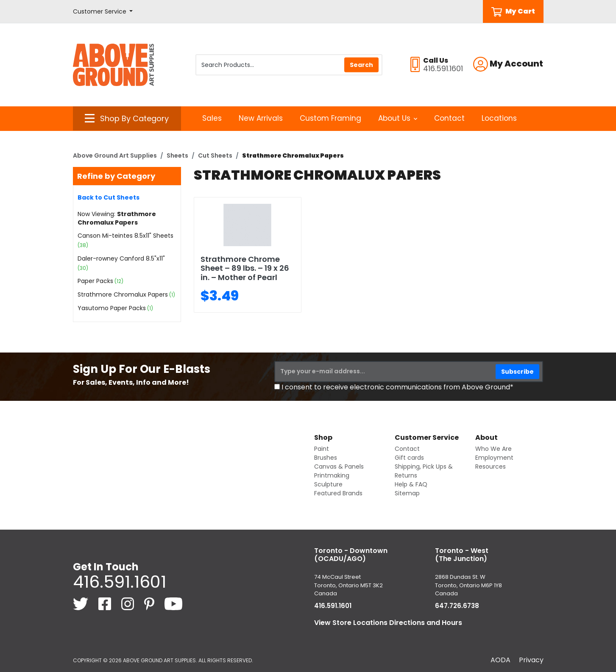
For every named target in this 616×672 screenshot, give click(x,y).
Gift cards (409, 458)
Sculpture (328, 484)
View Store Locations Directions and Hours (388, 623)
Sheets (177, 156)
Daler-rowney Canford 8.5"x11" (121, 258)
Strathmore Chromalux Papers (123, 294)
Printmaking (332, 475)
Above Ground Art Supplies (115, 156)
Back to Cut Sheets (109, 197)
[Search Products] (289, 65)
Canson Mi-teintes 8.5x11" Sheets (125, 236)
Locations (499, 118)
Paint (322, 449)
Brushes (326, 458)
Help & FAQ (411, 484)
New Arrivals (261, 118)
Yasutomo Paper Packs (112, 308)
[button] (103, 12)
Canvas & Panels (339, 467)
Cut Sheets (215, 156)
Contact (449, 118)
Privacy (531, 660)
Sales (212, 118)
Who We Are (493, 449)
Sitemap (407, 493)
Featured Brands (338, 493)
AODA (500, 660)
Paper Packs (95, 281)
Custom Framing (330, 118)
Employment (494, 458)
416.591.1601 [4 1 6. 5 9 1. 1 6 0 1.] (120, 582)
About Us (398, 118)
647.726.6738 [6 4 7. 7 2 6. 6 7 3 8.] (457, 606)
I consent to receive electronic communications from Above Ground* (397, 387)
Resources (491, 467)
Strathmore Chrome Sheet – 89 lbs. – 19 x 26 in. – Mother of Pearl (245, 268)
